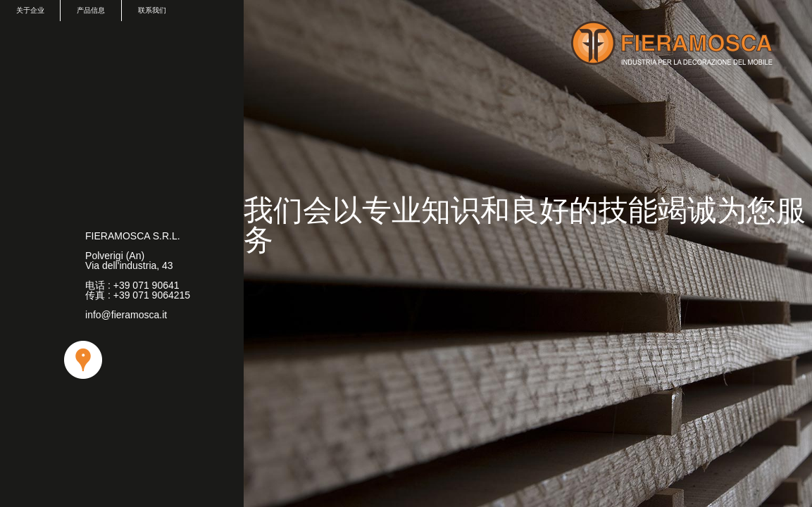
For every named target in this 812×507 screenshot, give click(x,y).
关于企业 (30, 10)
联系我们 (152, 10)
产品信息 (91, 10)
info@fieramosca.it (126, 315)
